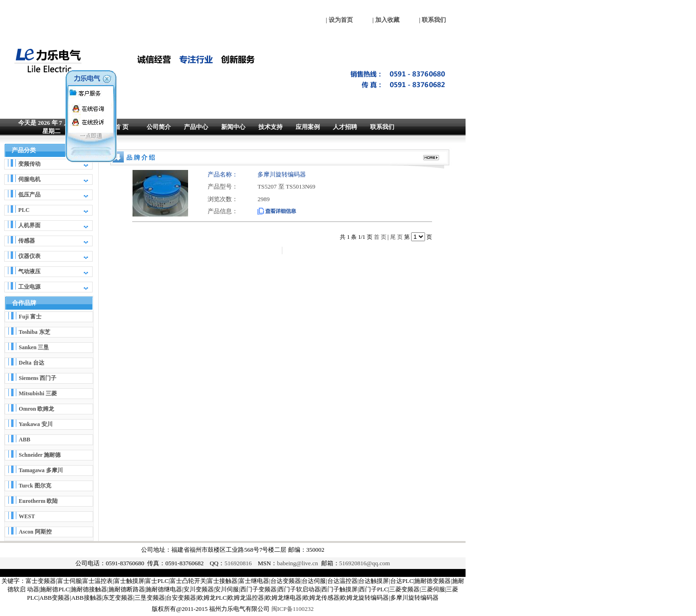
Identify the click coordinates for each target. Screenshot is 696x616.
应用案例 (308, 127)
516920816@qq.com (365, 563)
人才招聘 (345, 127)
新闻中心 (233, 127)
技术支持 (270, 127)
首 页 (121, 127)
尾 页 (396, 237)
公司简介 (159, 127)
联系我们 (382, 127)
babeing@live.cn (297, 563)
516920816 (238, 563)
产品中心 (196, 127)
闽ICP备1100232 (293, 609)
